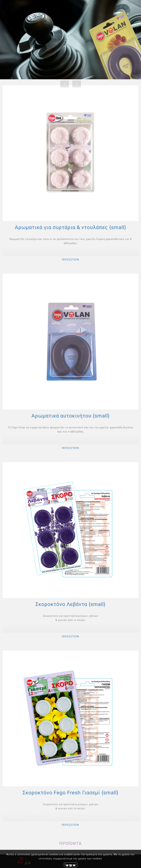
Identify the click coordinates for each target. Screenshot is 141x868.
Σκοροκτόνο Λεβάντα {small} (70, 604)
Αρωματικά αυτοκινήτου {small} (71, 416)
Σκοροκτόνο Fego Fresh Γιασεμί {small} (70, 793)
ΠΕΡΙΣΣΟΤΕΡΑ (70, 260)
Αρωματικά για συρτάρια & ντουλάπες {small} (70, 227)
